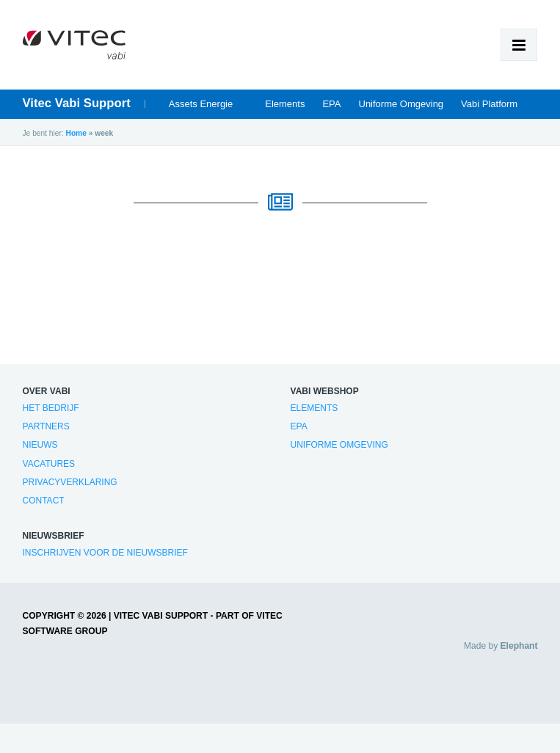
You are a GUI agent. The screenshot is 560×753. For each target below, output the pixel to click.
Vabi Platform (489, 104)
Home (76, 133)
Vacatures (49, 464)
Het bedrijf (51, 408)
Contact (44, 501)
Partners (46, 426)
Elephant (519, 646)
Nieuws (40, 445)
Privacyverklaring (70, 482)
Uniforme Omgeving (401, 104)
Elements (285, 104)
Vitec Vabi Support (77, 103)
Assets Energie (201, 104)
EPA (331, 104)
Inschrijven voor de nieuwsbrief (105, 553)
